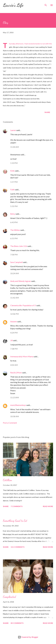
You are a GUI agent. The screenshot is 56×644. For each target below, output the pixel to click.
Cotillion (7, 480)
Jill (11, 340)
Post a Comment (10, 423)
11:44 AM (15, 147)
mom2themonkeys (18, 405)
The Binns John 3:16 (19, 246)
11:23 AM (15, 397)
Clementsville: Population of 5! (23, 305)
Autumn (14, 321)
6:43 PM (14, 222)
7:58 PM (14, 255)
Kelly (12, 171)
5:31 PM (14, 206)
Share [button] (47, 112)
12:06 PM (15, 314)
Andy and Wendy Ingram (21, 281)
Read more (48, 506)
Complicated (9, 597)
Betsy (13, 214)
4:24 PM (14, 333)
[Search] (46, 4)
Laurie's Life (13, 5)
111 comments (18, 547)
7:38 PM (14, 349)
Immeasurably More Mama (22, 356)
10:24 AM (15, 273)
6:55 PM (14, 238)
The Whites (15, 230)
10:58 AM (15, 416)
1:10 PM (14, 163)
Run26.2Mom (16, 373)
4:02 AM (14, 365)
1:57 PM (14, 182)
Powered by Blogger (28, 637)
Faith (12, 189)
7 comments (17, 506)
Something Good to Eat (15, 521)
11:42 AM (15, 298)
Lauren (13, 130)
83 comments (17, 623)
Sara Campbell (16, 262)
